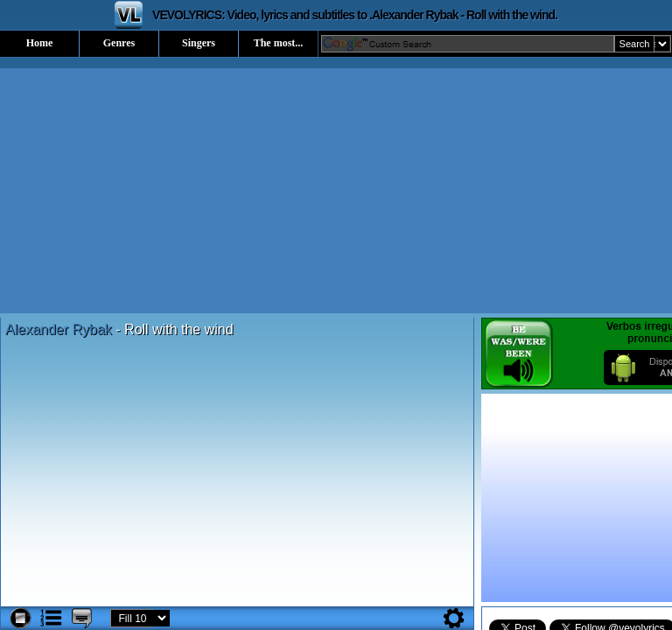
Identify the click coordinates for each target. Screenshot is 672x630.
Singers (199, 43)
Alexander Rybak (60, 329)
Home (40, 43)
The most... (279, 43)
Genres (119, 43)
